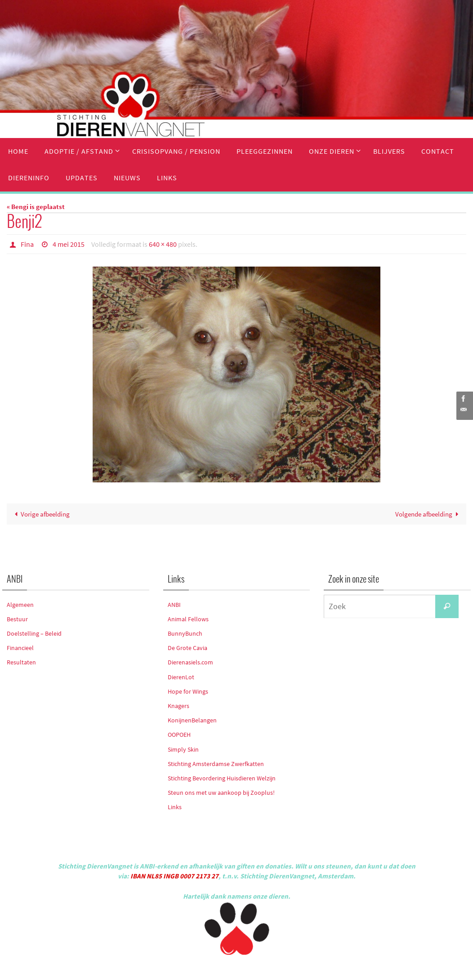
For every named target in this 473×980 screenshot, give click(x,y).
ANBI (174, 605)
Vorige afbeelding (40, 514)
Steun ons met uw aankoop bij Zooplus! (221, 793)
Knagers (178, 706)
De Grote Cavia (187, 648)
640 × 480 (163, 244)
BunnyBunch (185, 633)
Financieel (20, 648)
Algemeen (20, 605)
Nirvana (248, 969)
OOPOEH (179, 735)
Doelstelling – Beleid (34, 633)
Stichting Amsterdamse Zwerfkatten (216, 764)
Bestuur (17, 619)
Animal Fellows (188, 619)
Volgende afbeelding (428, 514)
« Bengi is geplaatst (36, 207)
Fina (27, 244)
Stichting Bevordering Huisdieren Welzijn (222, 778)
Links (175, 807)
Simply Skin (183, 749)
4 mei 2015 (69, 244)
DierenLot (181, 677)
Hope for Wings (188, 691)
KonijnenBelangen (192, 720)
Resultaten (21, 662)
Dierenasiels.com (190, 662)
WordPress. (278, 969)
